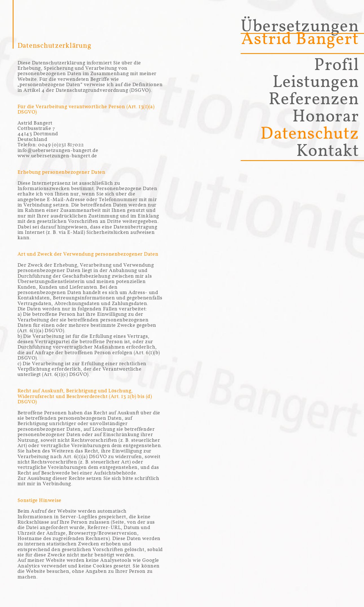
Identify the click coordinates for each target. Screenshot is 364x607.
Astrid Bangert (300, 38)
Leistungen (316, 81)
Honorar (326, 116)
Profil (336, 64)
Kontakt (328, 150)
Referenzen (314, 99)
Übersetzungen (300, 32)
